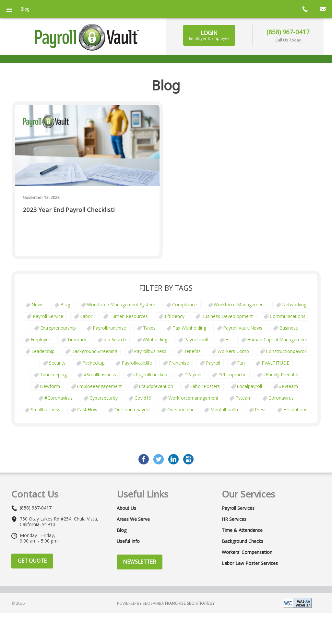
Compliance (184, 304)
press (261, 410)
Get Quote (32, 561)
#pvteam (288, 386)
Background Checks (243, 541)
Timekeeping (53, 375)
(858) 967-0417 (288, 32)
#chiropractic (232, 375)
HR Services (234, 519)
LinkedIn (173, 459)
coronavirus (281, 398)
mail (323, 9)
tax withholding (189, 328)
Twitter (159, 459)
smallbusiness (46, 410)
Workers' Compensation (247, 552)
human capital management (277, 340)
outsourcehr (180, 410)
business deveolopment (227, 316)
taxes (149, 328)
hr (228, 340)
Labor (86, 316)
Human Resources (129, 316)
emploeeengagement (99, 386)
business (289, 328)
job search (115, 340)
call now (305, 9)
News (37, 304)
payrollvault (196, 340)
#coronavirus (59, 398)
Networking (294, 304)
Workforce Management (239, 304)
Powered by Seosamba (166, 603)
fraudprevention (156, 386)
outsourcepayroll (132, 410)
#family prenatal (281, 375)
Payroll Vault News (243, 328)
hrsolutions (295, 410)
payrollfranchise (109, 328)
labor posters (205, 386)
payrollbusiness (150, 351)
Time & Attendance (242, 530)
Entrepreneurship (58, 328)
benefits (192, 351)
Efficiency (175, 316)
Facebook (144, 459)
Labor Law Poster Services (250, 563)
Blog (65, 304)
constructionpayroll (286, 351)
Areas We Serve (133, 519)
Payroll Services (238, 508)
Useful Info (128, 541)
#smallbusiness (100, 375)
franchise (179, 363)
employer (40, 340)
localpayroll (249, 386)
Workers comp (233, 351)
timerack (77, 340)
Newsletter (139, 562)
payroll (213, 363)
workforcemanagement (193, 398)
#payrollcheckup (150, 375)
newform (50, 386)
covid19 (143, 398)
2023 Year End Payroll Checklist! (69, 210)
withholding (155, 340)
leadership (43, 351)
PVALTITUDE (275, 363)
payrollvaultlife (137, 363)
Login (209, 35)
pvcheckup (94, 363)
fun (241, 363)
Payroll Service (48, 316)
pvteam (243, 398)
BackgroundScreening (94, 351)
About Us (126, 508)
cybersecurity (104, 398)
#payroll (193, 375)
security (57, 363)
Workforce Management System (121, 304)
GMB (188, 459)
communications (288, 316)
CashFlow (87, 410)
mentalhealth (224, 410)
